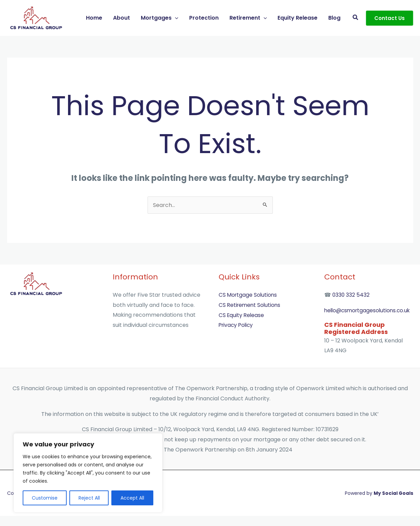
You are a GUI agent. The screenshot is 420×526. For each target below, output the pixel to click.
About (121, 18)
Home (94, 18)
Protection (204, 18)
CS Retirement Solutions (251, 305)
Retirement (248, 18)
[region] (88, 473)
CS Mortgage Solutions (249, 295)
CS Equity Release (242, 315)
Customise (45, 498)
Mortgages (160, 18)
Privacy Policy (237, 325)
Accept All (132, 498)
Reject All (89, 498)
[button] (175, 18)
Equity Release (297, 18)
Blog (334, 18)
